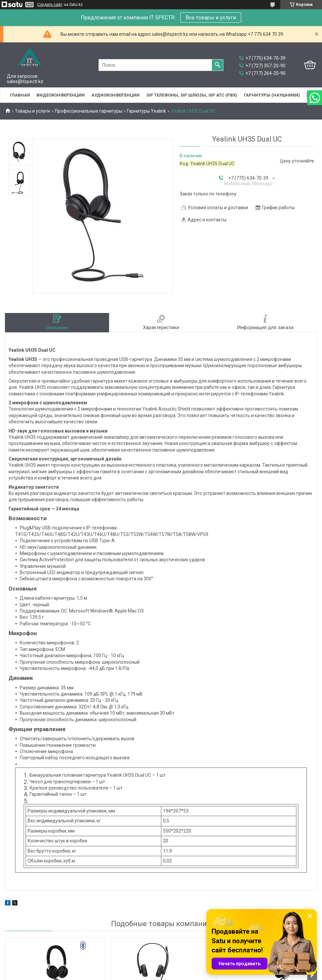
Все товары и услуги (211, 18)
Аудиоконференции (115, 95)
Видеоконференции (61, 95)
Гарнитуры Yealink (146, 111)
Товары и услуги (32, 111)
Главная (20, 95)
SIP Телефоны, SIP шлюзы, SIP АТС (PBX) (192, 95)
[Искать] (218, 65)
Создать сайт (50, 5)
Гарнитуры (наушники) (272, 95)
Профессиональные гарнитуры (89, 111)
